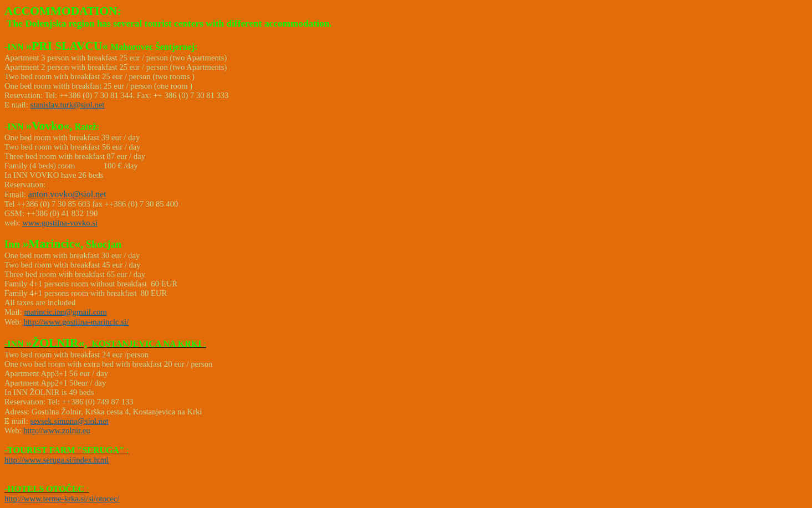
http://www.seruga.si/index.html (57, 460)
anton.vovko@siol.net (67, 194)
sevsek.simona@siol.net (69, 421)
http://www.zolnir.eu (57, 430)
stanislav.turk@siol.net (67, 105)
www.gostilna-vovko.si (60, 223)
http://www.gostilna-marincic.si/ (76, 322)
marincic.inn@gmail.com (65, 312)
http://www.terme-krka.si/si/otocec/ (62, 499)
